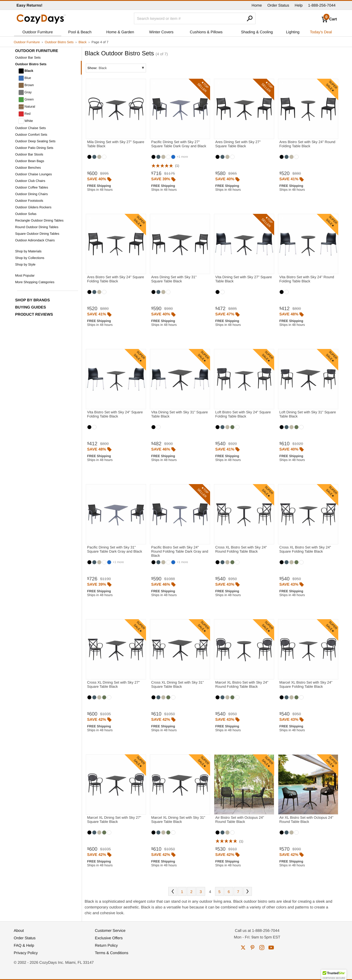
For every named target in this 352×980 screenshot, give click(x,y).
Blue (25, 78)
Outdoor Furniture (38, 32)
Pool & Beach (80, 32)
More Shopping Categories (35, 282)
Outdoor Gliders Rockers (33, 207)
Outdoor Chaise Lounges (33, 174)
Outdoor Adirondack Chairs (35, 240)
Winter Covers (161, 32)
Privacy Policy (26, 953)
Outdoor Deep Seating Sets (35, 141)
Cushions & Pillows (206, 32)
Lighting (293, 32)
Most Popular (25, 275)
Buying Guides (31, 307)
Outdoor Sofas (26, 214)
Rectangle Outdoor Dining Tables (39, 220)
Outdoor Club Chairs (30, 181)
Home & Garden (120, 32)
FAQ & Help (24, 945)
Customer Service (110, 930)
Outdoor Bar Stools (29, 154)
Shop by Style (25, 264)
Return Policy (106, 945)
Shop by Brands (32, 300)
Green (26, 100)
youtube (271, 948)
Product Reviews (34, 314)
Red (24, 114)
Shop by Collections (30, 258)
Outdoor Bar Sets (28, 58)
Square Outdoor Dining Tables (37, 234)
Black (82, 42)
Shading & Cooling (257, 32)
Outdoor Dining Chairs (31, 194)
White (26, 121)
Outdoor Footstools (29, 201)
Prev (173, 891)
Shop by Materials (28, 251)
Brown (26, 85)
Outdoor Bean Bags (30, 161)
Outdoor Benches (28, 168)
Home (257, 5)
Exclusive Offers (109, 938)
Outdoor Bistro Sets (59, 42)
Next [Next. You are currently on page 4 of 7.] (248, 891)
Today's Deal (321, 32)
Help (299, 5)
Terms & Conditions (112, 953)
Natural (27, 107)
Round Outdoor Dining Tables (37, 227)
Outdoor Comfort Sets (31, 135)
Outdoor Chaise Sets (30, 128)
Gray (25, 92)
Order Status (278, 5)
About (19, 930)
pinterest (252, 948)
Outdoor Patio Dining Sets (34, 148)
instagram (262, 948)
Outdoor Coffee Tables (32, 187)
